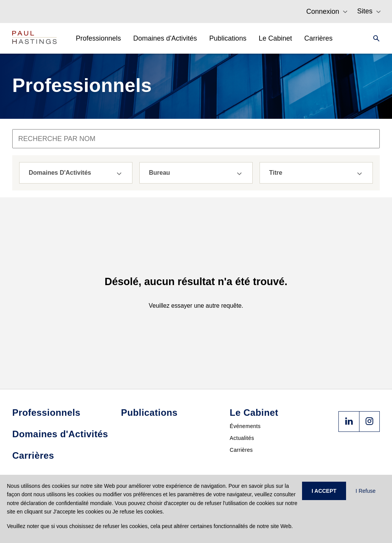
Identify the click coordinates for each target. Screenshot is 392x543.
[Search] (374, 38)
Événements (245, 426)
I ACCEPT (324, 491)
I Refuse (366, 491)
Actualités (242, 438)
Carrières (241, 450)
